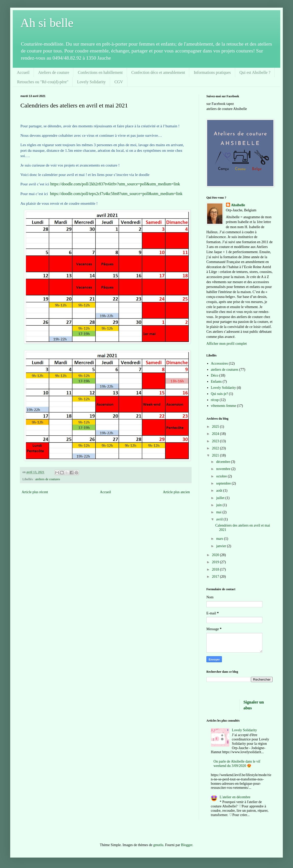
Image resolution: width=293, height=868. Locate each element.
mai (219, 512)
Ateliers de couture (54, 72)
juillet (221, 498)
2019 (216, 562)
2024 (216, 434)
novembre (224, 469)
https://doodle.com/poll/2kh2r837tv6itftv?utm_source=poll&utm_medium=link (115, 184)
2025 (216, 427)
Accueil (23, 72)
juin (219, 505)
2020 (216, 555)
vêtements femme (224, 406)
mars (220, 539)
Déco (215, 375)
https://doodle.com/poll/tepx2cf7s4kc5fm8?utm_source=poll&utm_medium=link (116, 194)
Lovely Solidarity (91, 82)
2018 (216, 569)
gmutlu (158, 845)
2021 (216, 455)
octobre (222, 476)
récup (215, 400)
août (220, 491)
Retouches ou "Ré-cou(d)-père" (43, 82)
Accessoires (219, 363)
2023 (216, 441)
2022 (216, 448)
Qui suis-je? (219, 394)
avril (220, 519)
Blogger (187, 845)
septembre (224, 483)
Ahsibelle (238, 205)
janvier (221, 546)
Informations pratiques (212, 72)
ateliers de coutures (48, 479)
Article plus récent (35, 492)
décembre (223, 462)
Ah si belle (47, 23)
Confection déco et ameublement (158, 72)
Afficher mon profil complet (227, 344)
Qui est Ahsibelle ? (255, 72)
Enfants (216, 382)
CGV (119, 82)
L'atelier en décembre (235, 797)
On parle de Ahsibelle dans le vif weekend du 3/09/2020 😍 (237, 764)
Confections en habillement (100, 72)
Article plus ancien (176, 492)
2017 (216, 577)
